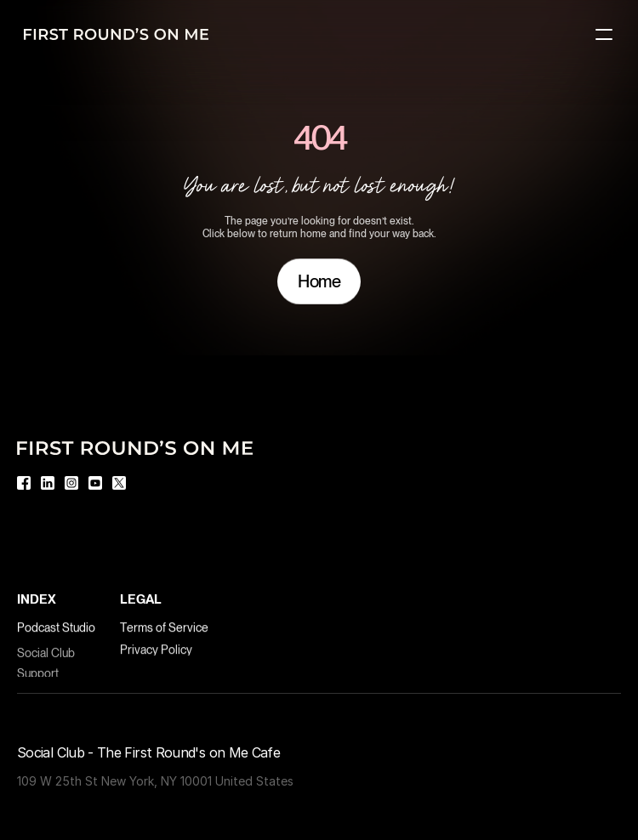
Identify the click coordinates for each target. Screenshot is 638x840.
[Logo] (116, 34)
